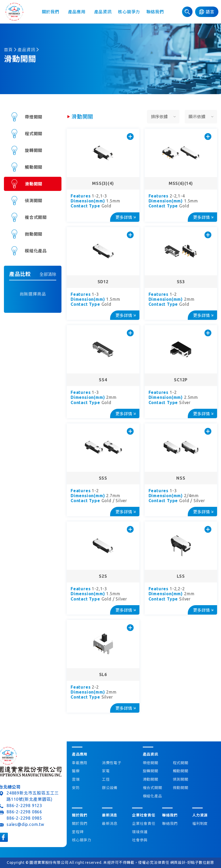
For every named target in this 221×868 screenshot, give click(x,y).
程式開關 (34, 134)
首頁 (8, 50)
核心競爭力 (129, 12)
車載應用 (80, 763)
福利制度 (200, 824)
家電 (106, 771)
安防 (76, 788)
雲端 (76, 779)
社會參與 (140, 840)
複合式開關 (36, 217)
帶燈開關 (34, 117)
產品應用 (77, 12)
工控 (106, 779)
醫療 (76, 771)
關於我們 (51, 12)
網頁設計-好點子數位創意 (192, 863)
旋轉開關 (34, 150)
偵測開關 (34, 201)
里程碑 (78, 832)
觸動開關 (34, 167)
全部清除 (48, 274)
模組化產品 (36, 251)
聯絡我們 (155, 12)
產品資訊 (103, 12)
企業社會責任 (144, 824)
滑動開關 (34, 184)
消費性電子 (112, 763)
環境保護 (140, 832)
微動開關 (34, 234)
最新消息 (110, 824)
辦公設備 (110, 788)
